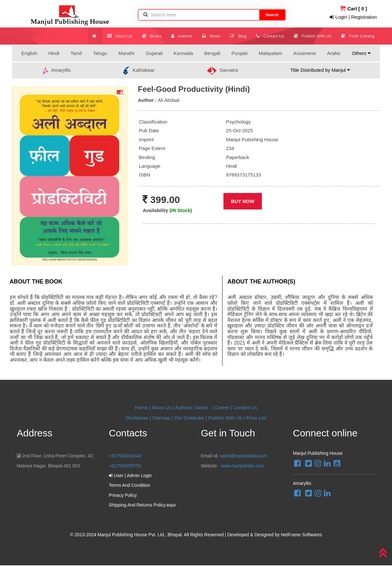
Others (361, 53)
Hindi (54, 53)
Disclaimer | (139, 418)
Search (272, 15)
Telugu (100, 53)
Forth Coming (358, 36)
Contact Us (272, 36)
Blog (241, 36)
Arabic (334, 53)
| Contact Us (244, 407)
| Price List (254, 418)
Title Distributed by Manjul (320, 70)
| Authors (183, 407)
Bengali (212, 53)
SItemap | (163, 418)
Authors (186, 36)
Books (156, 36)
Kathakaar (139, 71)
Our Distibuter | (191, 418)
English (29, 53)
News (215, 36)
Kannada (183, 53)
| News (201, 407)
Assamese (304, 53)
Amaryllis (56, 71)
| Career (221, 407)
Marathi (126, 53)
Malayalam (270, 53)
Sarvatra (222, 71)
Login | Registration (353, 17)
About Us (125, 36)
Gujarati (154, 53)
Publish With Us (314, 36)
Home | (143, 407)
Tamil (76, 53)
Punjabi (240, 53)
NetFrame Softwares (301, 535)
